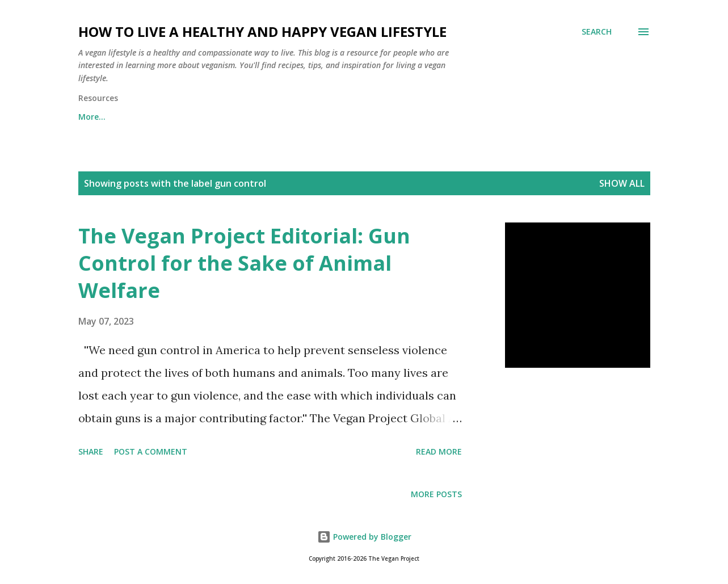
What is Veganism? (336, 117)
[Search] (597, 32)
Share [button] (91, 451)
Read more (439, 451)
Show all (622, 183)
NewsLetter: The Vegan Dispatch (200, 117)
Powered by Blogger (364, 537)
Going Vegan (433, 117)
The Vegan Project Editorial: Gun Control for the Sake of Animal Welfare (244, 263)
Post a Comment (151, 451)
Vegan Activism (522, 117)
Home (90, 117)
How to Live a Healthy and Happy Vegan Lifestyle (262, 31)
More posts (436, 494)
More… (599, 117)
